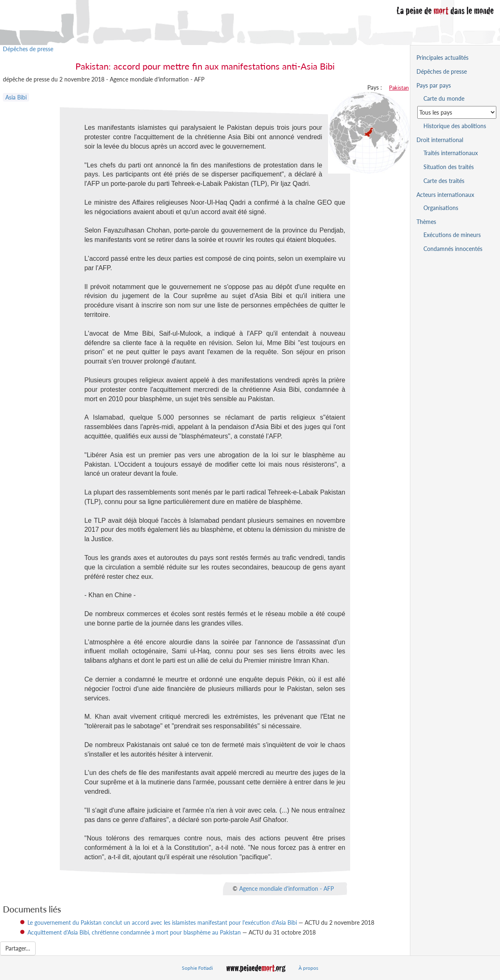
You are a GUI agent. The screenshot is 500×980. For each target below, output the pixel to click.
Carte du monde (444, 98)
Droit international (440, 140)
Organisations (441, 208)
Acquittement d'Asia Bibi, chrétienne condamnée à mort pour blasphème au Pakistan (134, 932)
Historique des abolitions (455, 126)
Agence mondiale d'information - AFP (286, 888)
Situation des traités (449, 167)
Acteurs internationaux (445, 195)
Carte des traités (444, 181)
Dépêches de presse (28, 49)
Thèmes (426, 222)
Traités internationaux (451, 153)
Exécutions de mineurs (452, 235)
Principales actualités (442, 58)
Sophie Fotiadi (197, 968)
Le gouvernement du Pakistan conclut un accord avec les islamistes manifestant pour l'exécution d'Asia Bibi (162, 922)
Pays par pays (434, 85)
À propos (308, 968)
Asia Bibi (16, 97)
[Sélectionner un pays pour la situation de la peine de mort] (457, 112)
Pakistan (399, 88)
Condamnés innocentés (453, 249)
